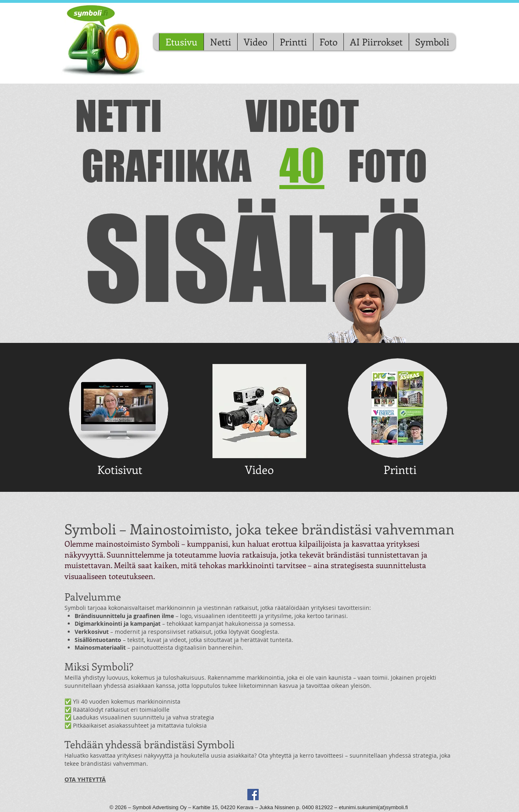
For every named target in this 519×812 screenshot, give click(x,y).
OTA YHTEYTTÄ (85, 779)
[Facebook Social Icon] (253, 795)
